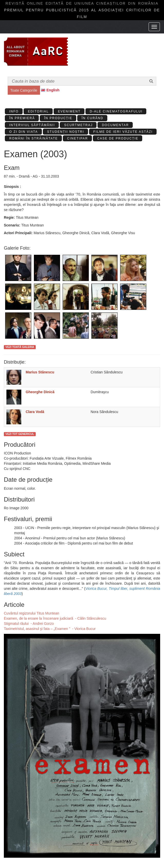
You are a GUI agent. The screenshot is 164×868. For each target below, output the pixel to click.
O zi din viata (24, 132)
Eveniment (69, 111)
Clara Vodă (35, 412)
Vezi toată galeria (20, 347)
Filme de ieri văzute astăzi (123, 132)
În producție (58, 118)
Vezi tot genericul (20, 434)
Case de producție (118, 138)
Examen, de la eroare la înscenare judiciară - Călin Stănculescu (55, 618)
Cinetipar (78, 138)
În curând (93, 118)
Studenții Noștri (66, 132)
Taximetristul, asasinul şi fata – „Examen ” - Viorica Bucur (50, 629)
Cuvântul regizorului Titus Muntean (32, 613)
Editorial (38, 111)
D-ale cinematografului (116, 111)
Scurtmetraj (78, 125)
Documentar (115, 125)
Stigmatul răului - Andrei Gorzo (29, 624)
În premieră (22, 118)
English (53, 90)
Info (14, 111)
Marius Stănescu (40, 372)
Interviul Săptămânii (32, 125)
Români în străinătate (34, 138)
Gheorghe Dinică (40, 392)
